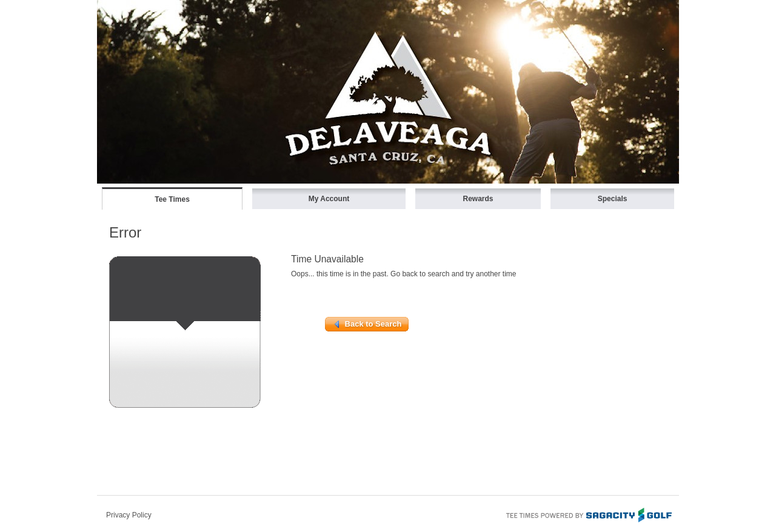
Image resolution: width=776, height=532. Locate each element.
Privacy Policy (129, 515)
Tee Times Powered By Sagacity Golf (588, 514)
